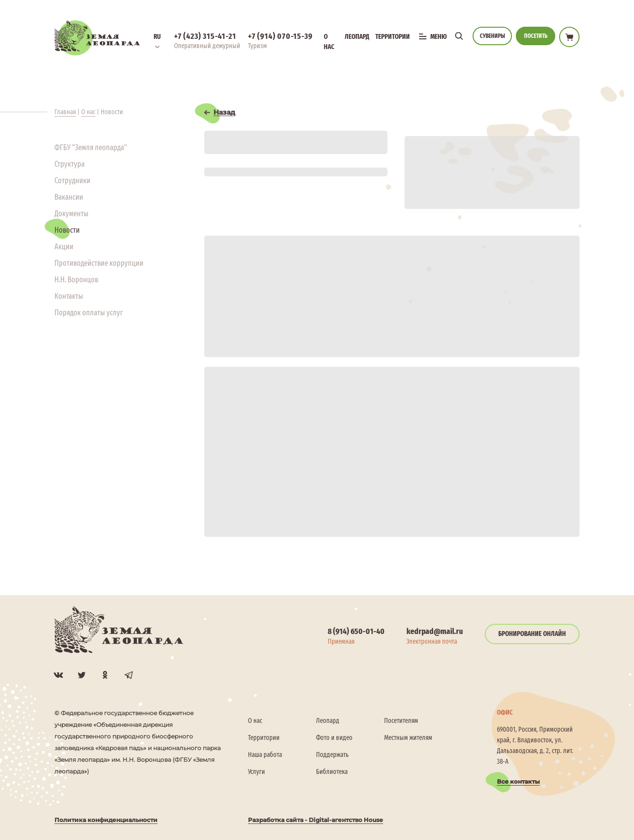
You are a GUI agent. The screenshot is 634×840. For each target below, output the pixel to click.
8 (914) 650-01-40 (356, 631)
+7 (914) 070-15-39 (280, 36)
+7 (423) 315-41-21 (205, 36)
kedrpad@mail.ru (435, 631)
